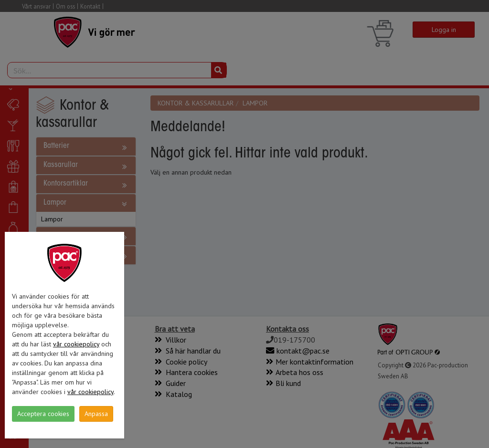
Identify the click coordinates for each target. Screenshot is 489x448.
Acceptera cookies (43, 414)
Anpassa (96, 414)
